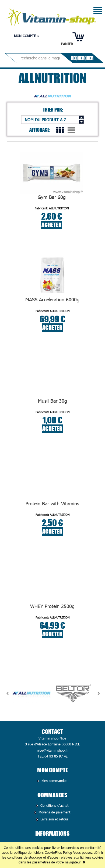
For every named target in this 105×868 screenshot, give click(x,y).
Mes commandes (54, 781)
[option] (31, 694)
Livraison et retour (54, 819)
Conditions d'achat (54, 805)
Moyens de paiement (54, 812)
